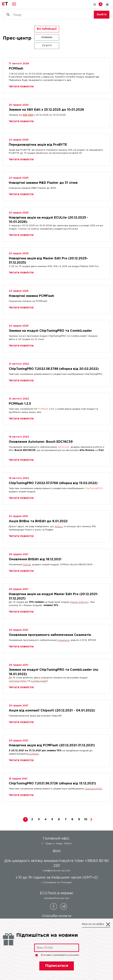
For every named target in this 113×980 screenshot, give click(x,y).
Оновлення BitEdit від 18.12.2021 (35, 559)
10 (86, 819)
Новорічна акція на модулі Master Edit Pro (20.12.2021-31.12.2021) (54, 595)
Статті (47, 46)
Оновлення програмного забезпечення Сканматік (50, 635)
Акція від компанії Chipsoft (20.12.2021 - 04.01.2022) (52, 711)
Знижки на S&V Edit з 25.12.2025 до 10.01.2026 (46, 110)
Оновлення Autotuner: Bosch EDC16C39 (41, 442)
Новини (47, 37)
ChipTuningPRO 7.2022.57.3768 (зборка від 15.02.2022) (53, 483)
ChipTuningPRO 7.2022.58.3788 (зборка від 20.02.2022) (54, 369)
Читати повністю (21, 87)
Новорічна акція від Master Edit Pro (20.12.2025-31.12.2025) (48, 260)
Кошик (101, 4)
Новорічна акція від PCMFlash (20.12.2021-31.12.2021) (52, 745)
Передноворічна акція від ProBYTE (38, 145)
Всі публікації (47, 29)
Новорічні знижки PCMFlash (31, 296)
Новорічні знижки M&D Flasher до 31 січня (43, 183)
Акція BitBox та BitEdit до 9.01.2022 (38, 521)
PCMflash (16, 69)
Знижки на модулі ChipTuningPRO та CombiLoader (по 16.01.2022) (54, 671)
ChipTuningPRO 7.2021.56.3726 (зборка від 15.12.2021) (52, 784)
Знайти (102, 15)
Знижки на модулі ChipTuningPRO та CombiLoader (50, 331)
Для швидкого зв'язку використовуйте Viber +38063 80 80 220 (89, 4)
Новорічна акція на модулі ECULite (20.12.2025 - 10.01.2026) (49, 219)
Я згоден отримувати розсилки (57, 955)
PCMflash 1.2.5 (20, 404)
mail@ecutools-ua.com (57, 871)
